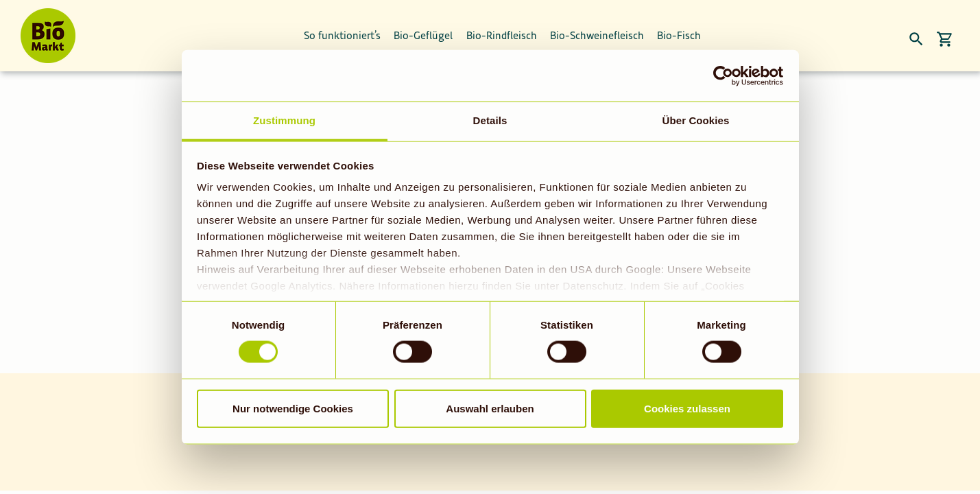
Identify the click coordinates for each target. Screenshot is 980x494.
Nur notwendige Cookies (293, 408)
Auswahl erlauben (490, 408)
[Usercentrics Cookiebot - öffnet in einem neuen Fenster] (723, 75)
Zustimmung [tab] (284, 120)
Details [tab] (490, 120)
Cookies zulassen (687, 408)
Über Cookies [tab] (696, 120)
